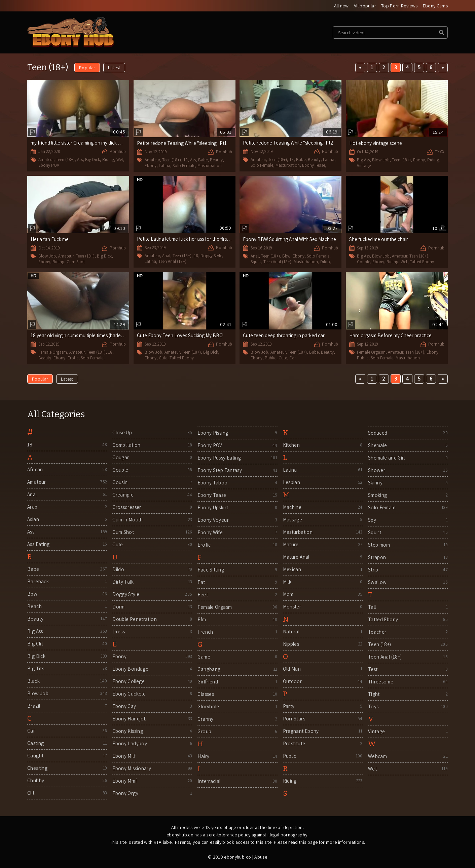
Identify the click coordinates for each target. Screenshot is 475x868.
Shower (377, 470)
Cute (163, 358)
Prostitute (294, 743)
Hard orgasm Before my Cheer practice (390, 335)
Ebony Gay (124, 706)
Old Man (292, 669)
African (35, 469)
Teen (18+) (65, 160)
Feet (203, 595)
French (205, 632)
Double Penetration (135, 619)
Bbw (286, 256)
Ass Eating (39, 544)
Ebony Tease (314, 165)
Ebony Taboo (212, 483)
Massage (293, 520)
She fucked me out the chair (379, 239)
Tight (374, 694)
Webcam (377, 756)
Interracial (209, 781)
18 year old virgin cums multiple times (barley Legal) (84, 335)
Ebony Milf (124, 756)
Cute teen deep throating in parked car (284, 335)
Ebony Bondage (130, 669)
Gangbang (209, 669)
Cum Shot (76, 262)
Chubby (36, 780)
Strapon (377, 557)
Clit (31, 793)
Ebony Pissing (213, 433)
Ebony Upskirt (213, 507)
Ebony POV (49, 165)
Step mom (379, 545)
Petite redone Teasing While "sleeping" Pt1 (182, 143)
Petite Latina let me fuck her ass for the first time (188, 239)
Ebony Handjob (130, 719)
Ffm (202, 619)
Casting (36, 743)
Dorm (119, 607)
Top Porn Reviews (399, 6)
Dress (119, 632)
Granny (205, 719)
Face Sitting (211, 570)
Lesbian (292, 482)
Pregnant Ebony (301, 731)
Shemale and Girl (387, 458)
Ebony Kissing (128, 731)
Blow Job (381, 160)
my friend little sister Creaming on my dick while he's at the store (97, 143)
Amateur (46, 160)
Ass (80, 160)
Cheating (37, 768)
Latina (165, 166)
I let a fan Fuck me (50, 239)
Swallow (377, 582)
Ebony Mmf (125, 781)
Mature (291, 544)
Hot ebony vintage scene (376, 143)
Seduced (378, 433)
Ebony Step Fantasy (220, 470)
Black (33, 681)
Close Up (122, 432)
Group (204, 731)
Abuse (261, 857)
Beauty (216, 160)
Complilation (126, 445)
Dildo (325, 262)
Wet (120, 160)
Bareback (38, 581)
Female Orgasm (53, 352)
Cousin (120, 482)
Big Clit (35, 644)
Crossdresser (127, 507)
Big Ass (363, 160)
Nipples (291, 644)
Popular (87, 68)
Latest (114, 68)
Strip (373, 570)
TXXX (440, 152)
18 (186, 160)
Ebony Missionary (132, 768)
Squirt (256, 262)
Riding (108, 160)
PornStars (294, 719)
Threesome (381, 682)
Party (289, 706)
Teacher (377, 632)
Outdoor (293, 681)
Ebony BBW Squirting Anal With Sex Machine (289, 239)
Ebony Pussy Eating (219, 458)
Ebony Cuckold (129, 694)
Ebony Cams (435, 6)
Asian (33, 519)
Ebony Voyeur (213, 520)
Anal (166, 256)
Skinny (375, 483)
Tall (372, 607)
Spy (372, 520)
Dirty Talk (123, 582)
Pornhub (118, 151)
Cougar (121, 457)
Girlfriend (208, 682)
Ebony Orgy (125, 793)
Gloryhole (208, 706)
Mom (288, 594)
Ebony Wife (210, 532)
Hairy (203, 756)
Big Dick (93, 160)
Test (373, 669)
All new (341, 6)
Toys (373, 706)
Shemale (378, 445)
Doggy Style (211, 256)
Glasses (206, 694)
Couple (363, 262)
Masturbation (210, 166)
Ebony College (129, 681)
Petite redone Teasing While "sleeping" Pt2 (288, 143)
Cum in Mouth (128, 520)
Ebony (151, 166)
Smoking (378, 495)
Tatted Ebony (422, 262)
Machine (292, 507)
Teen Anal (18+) (172, 261)
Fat (201, 582)
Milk (287, 582)
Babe (203, 160)
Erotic (73, 358)
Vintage (364, 166)
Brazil (34, 706)
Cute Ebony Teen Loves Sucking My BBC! (180, 335)
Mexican (292, 569)
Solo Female (184, 166)
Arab (32, 507)
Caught (35, 756)
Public (270, 358)
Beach (34, 606)
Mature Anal (296, 557)
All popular (365, 6)
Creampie (123, 495)
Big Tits (36, 668)
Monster (292, 607)
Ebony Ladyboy (130, 743)
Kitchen (291, 445)
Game (204, 657)
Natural (291, 632)
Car (293, 358)
